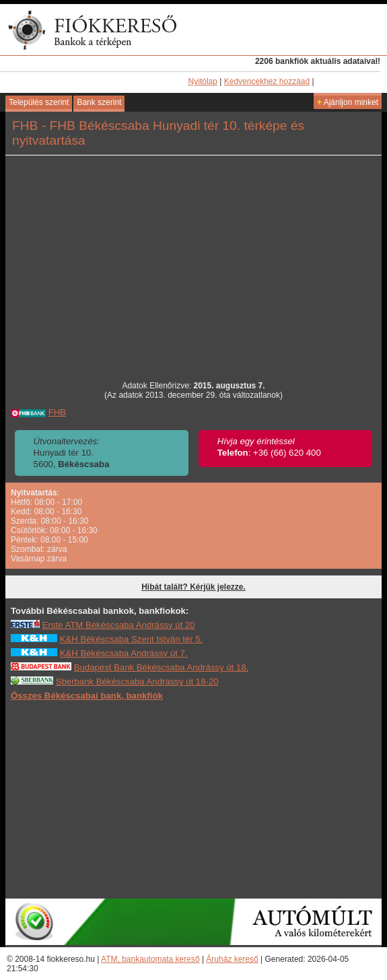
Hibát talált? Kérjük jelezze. (193, 587)
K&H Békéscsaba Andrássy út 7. (124, 653)
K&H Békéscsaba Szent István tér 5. (132, 639)
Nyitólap (203, 81)
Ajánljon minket (348, 102)
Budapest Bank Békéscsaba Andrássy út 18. (162, 667)
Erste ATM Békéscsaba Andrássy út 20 (119, 625)
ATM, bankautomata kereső (150, 959)
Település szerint (39, 102)
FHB (57, 412)
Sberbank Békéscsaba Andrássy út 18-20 (137, 681)
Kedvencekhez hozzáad (267, 81)
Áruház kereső (232, 959)
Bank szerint (99, 102)
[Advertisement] (194, 799)
